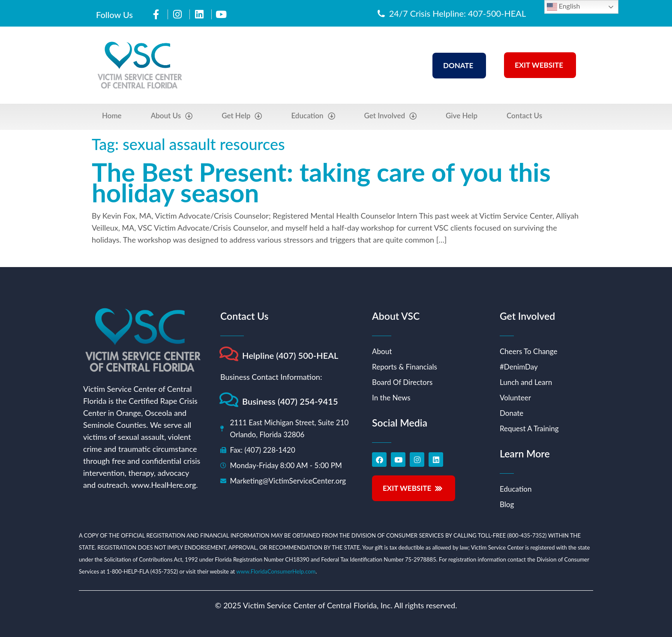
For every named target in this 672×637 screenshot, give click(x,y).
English (564, 7)
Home (112, 116)
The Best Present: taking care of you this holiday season (321, 182)
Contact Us (524, 116)
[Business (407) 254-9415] (229, 400)
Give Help (462, 116)
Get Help (242, 116)
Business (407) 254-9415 (290, 401)
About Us (172, 116)
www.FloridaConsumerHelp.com (276, 571)
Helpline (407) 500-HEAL (290, 355)
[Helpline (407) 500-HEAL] (229, 354)
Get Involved (391, 116)
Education (313, 116)
